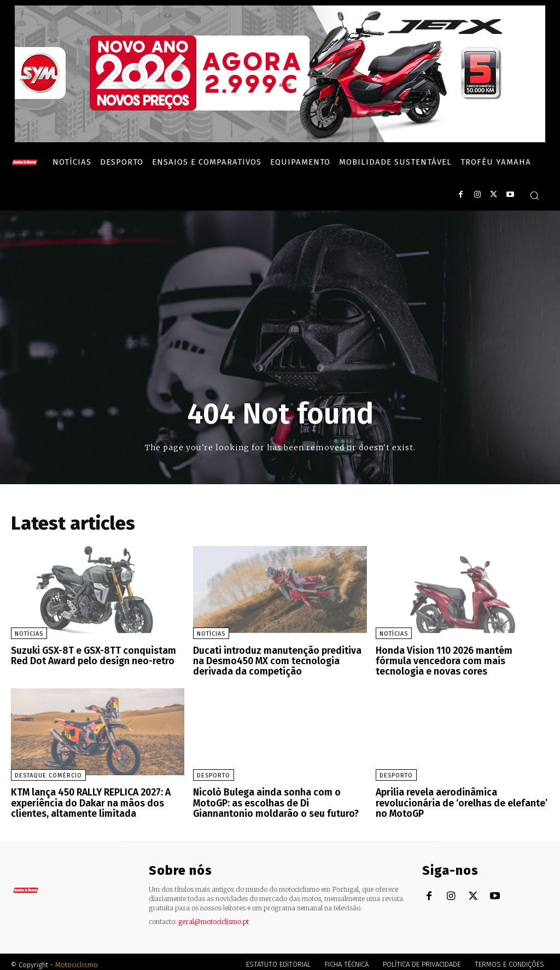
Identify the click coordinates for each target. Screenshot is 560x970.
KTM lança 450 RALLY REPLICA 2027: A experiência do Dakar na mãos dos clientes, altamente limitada (86, 799)
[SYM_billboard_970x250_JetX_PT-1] (280, 140)
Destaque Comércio (48, 773)
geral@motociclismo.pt (214, 916)
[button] (534, 195)
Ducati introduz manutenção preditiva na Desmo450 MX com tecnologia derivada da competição (278, 660)
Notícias (29, 634)
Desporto (214, 773)
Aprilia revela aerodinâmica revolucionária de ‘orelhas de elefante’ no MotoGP (457, 799)
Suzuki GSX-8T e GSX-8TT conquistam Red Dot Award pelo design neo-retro (89, 655)
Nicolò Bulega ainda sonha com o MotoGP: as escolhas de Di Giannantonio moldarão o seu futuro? (278, 799)
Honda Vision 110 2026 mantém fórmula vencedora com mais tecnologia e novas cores (459, 660)
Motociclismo (77, 959)
